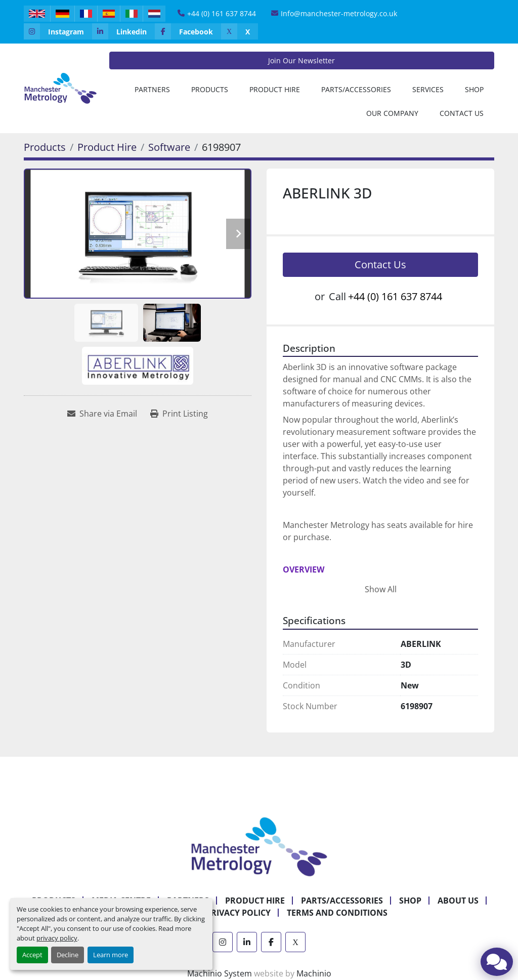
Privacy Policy (238, 913)
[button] (210, 89)
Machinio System (220, 973)
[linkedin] (123, 31)
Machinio (314, 973)
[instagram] (58, 31)
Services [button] (428, 89)
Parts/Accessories (356, 89)
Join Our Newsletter (301, 60)
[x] (240, 31)
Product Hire (275, 89)
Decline (68, 955)
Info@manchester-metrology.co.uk (339, 13)
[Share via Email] (102, 414)
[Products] (45, 147)
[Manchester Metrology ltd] (259, 846)
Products (210, 89)
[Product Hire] (107, 147)
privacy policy (57, 938)
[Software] (169, 147)
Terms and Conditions (337, 913)
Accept (32, 955)
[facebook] (188, 31)
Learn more (111, 955)
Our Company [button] (392, 113)
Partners (152, 89)
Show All (381, 589)
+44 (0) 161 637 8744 (222, 13)
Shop (474, 89)
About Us (458, 901)
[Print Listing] (179, 414)
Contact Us (462, 113)
